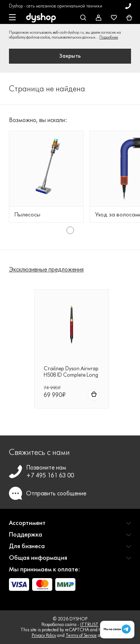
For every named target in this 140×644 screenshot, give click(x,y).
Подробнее (109, 37)
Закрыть (70, 56)
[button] (70, 526)
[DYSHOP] (41, 18)
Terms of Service (81, 635)
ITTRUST (89, 624)
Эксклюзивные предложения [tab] (46, 269)
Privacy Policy (44, 635)
